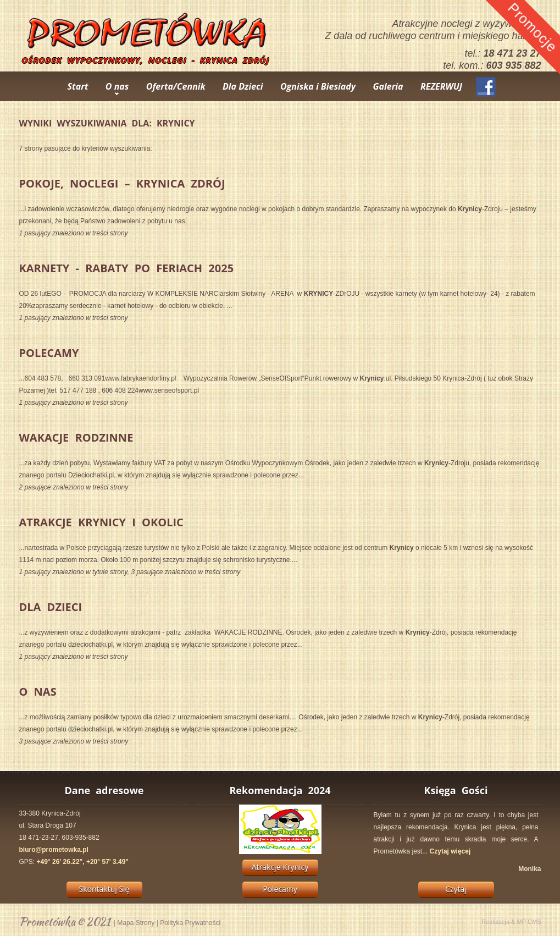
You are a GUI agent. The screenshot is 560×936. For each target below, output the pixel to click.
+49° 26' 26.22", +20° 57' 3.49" (83, 862)
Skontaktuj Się (104, 889)
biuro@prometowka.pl (54, 850)
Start (78, 86)
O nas (117, 86)
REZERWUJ (441, 86)
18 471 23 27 (512, 53)
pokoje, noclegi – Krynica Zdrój (122, 183)
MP (521, 922)
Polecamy (49, 353)
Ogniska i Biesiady (318, 86)
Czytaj (456, 889)
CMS (534, 922)
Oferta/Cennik (176, 86)
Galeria (388, 86)
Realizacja (495, 922)
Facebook (486, 87)
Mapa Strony (136, 923)
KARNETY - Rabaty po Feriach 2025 (127, 268)
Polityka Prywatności (190, 923)
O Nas (38, 692)
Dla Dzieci (243, 86)
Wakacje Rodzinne (76, 437)
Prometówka (47, 921)
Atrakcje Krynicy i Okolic (101, 522)
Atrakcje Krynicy (280, 867)
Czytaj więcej (450, 851)
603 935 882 (513, 65)
